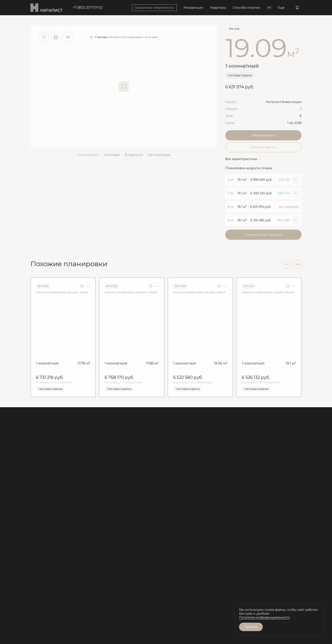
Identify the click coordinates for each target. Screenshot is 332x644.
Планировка (88, 155)
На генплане (159, 155)
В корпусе (134, 155)
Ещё (281, 8)
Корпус (231, 102)
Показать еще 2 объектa (264, 235)
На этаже (112, 155)
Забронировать (264, 135)
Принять (251, 627)
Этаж (229, 116)
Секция (231, 109)
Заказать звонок (263, 147)
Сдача (230, 123)
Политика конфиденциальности (264, 617)
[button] (297, 264)
